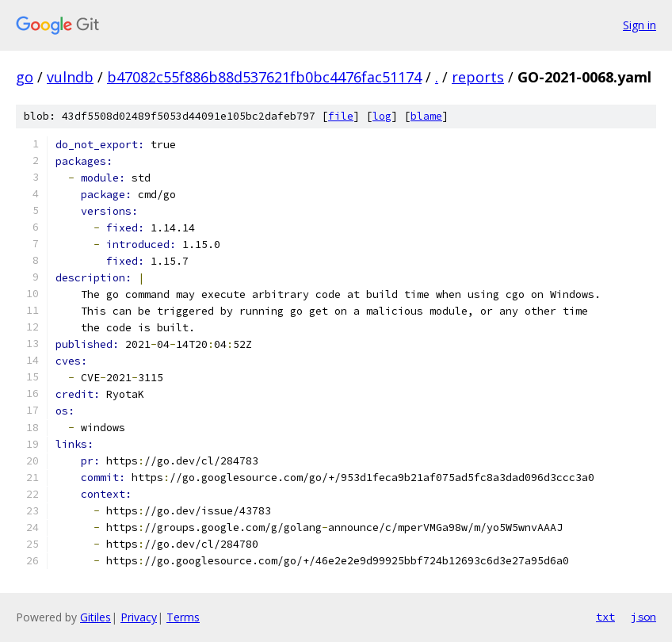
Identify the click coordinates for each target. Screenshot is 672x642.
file (341, 116)
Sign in (640, 25)
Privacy (139, 617)
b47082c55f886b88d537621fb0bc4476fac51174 (264, 77)
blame (426, 116)
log (382, 116)
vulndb (70, 77)
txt (605, 617)
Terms (183, 617)
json (643, 617)
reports (478, 77)
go (25, 77)
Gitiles (95, 617)
